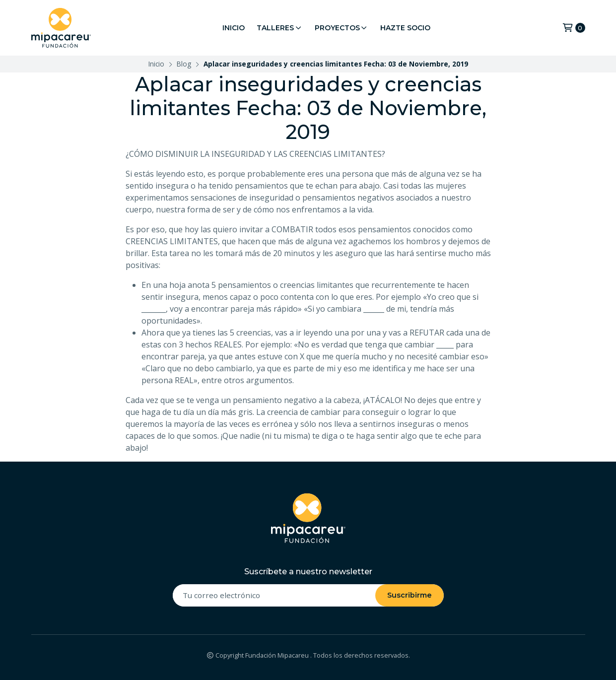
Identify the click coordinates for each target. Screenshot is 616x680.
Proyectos (342, 28)
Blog (184, 64)
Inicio (234, 28)
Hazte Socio (405, 28)
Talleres (280, 28)
